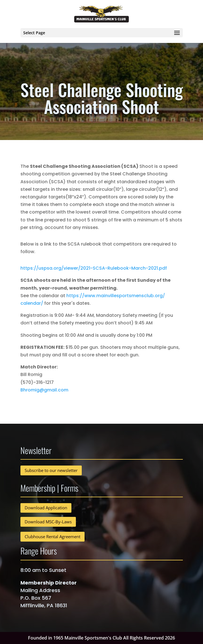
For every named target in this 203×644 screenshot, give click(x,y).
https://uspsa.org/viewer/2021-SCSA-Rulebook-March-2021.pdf (94, 268)
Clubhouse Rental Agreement (53, 537)
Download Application (46, 508)
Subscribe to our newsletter (51, 470)
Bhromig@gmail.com (44, 390)
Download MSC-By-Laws (48, 522)
